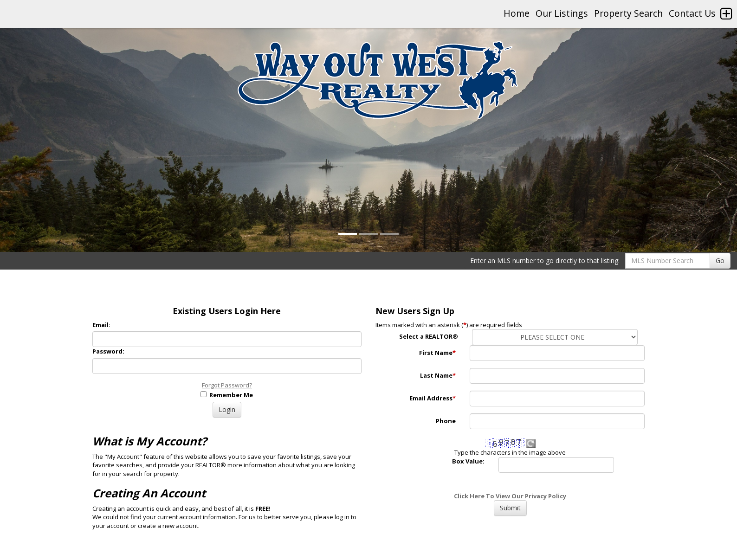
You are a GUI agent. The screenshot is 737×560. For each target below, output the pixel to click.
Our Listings (562, 13)
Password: (108, 351)
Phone (446, 421)
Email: (101, 325)
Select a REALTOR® (429, 336)
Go (720, 261)
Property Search (628, 13)
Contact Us (692, 13)
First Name (437, 353)
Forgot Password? (227, 385)
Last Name (438, 375)
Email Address (433, 398)
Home (517, 13)
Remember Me (227, 395)
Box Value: (468, 461)
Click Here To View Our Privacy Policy (510, 496)
